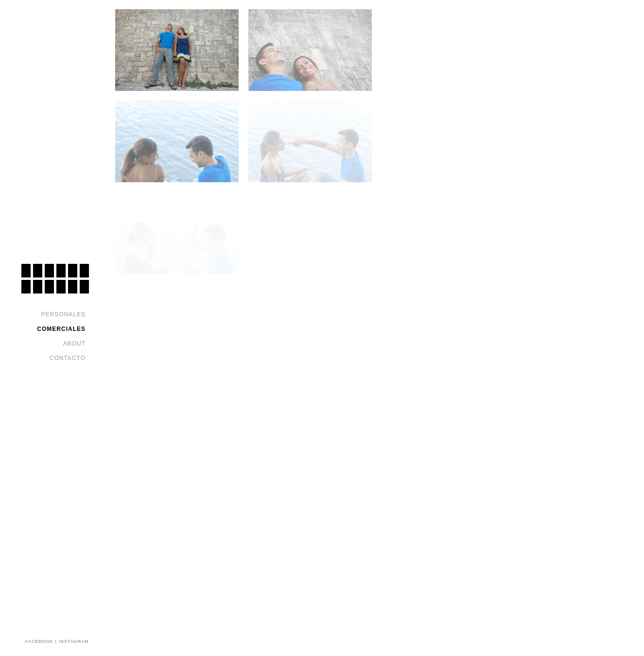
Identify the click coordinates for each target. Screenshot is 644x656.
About (74, 344)
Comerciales (61, 329)
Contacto (68, 358)
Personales (63, 314)
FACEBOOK (39, 641)
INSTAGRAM (74, 641)
